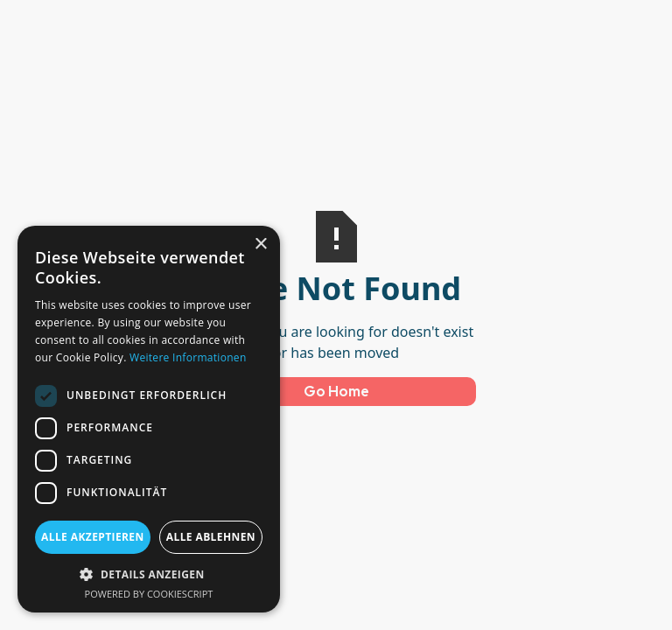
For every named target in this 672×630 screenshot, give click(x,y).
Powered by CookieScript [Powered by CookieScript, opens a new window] (149, 594)
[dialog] (149, 419)
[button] (149, 574)
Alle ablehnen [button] (211, 537)
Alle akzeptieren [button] (93, 537)
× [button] (260, 245)
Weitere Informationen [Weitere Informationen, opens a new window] (188, 357)
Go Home (336, 392)
